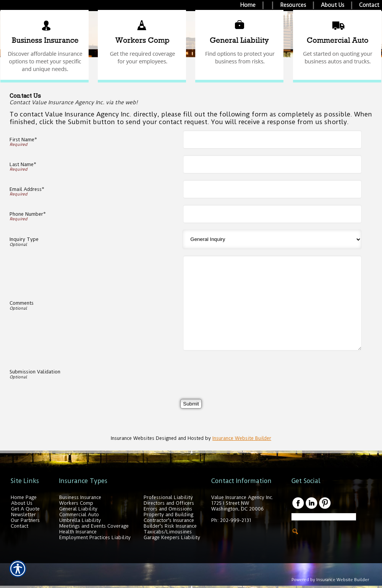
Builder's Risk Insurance (170, 526)
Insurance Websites (133, 438)
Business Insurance (80, 497)
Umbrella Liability (80, 520)
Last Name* (23, 164)
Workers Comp (76, 503)
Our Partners (25, 520)
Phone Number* (28, 214)
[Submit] (191, 404)
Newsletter (23, 514)
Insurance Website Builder (242, 438)
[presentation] (244, 372)
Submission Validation (35, 372)
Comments (22, 303)
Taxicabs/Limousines (168, 532)
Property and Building (168, 514)
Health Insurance (78, 532)
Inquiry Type (24, 239)
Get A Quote (25, 509)
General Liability (78, 509)
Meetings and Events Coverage (94, 526)
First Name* (23, 140)
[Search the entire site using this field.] (324, 517)
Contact (19, 526)
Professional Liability (168, 497)
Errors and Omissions (168, 509)
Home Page (24, 497)
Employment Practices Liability (95, 537)
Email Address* (27, 189)
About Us (22, 503)
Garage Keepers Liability (172, 537)
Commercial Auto (79, 514)
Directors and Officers (169, 503)
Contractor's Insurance (169, 520)
